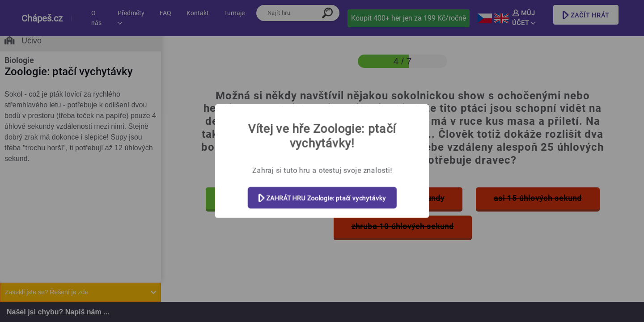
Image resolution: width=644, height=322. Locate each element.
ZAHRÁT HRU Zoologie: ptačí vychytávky (322, 198)
